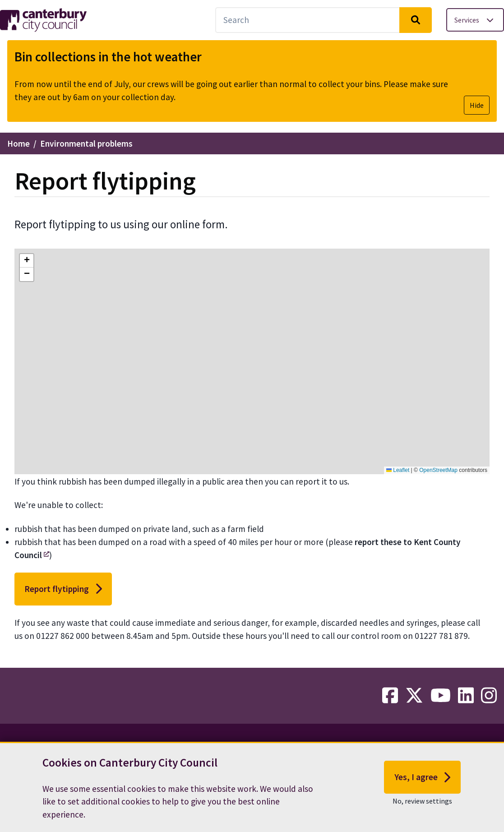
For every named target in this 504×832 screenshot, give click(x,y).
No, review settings (422, 804)
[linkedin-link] (466, 696)
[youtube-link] (441, 696)
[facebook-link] (390, 696)
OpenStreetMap (438, 470)
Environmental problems (86, 143)
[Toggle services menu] (475, 20)
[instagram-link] (489, 696)
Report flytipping (63, 589)
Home (18, 143)
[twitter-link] (414, 696)
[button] (27, 261)
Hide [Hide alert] (477, 105)
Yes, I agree (423, 781)
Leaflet (398, 470)
